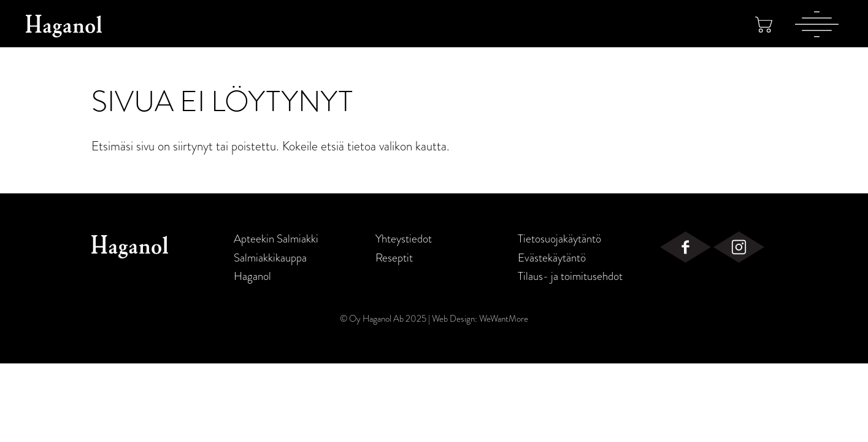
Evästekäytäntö (552, 258)
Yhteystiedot (404, 239)
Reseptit (394, 258)
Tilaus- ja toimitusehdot (570, 276)
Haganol (252, 276)
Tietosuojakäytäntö (559, 239)
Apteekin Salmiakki (276, 239)
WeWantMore (504, 319)
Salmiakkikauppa (270, 258)
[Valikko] (817, 24)
